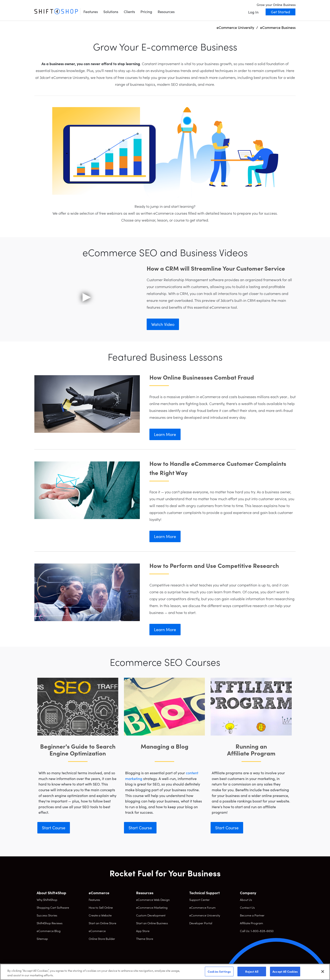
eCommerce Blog (49, 931)
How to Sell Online (101, 907)
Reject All (252, 971)
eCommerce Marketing (152, 907)
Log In (253, 12)
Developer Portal (201, 923)
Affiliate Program (252, 923)
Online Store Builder (102, 939)
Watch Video (163, 324)
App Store (143, 931)
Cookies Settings (219, 971)
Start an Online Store (102, 923)
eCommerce (97, 931)
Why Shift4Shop (47, 900)
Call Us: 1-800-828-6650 (257, 931)
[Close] (323, 972)
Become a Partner (252, 915)
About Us (246, 900)
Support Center (199, 900)
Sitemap (42, 939)
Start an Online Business (152, 923)
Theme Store (145, 939)
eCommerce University (205, 915)
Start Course (54, 828)
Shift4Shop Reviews (50, 923)
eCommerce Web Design (153, 900)
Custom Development (151, 915)
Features (91, 11)
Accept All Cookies (285, 971)
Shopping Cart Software (53, 907)
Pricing (146, 11)
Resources (166, 11)
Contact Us (247, 907)
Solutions (111, 11)
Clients (129, 11)
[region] (165, 972)
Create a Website (100, 915)
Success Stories (47, 915)
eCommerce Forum (202, 907)
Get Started (280, 12)
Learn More (165, 434)
